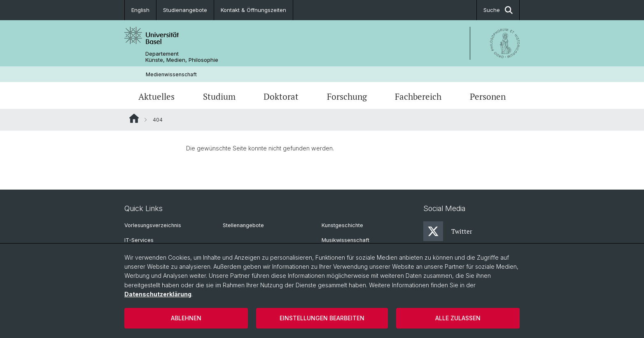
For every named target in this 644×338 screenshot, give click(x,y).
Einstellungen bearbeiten (322, 318)
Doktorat (281, 96)
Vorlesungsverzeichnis (153, 225)
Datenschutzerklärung (158, 294)
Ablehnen (186, 318)
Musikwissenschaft (345, 240)
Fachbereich (418, 96)
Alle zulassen (458, 318)
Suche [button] (498, 10)
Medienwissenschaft (171, 74)
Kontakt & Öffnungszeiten (253, 10)
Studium (219, 96)
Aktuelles (156, 96)
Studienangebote (185, 10)
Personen (488, 96)
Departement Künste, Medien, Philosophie (182, 57)
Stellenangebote (243, 225)
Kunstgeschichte (342, 225)
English (140, 10)
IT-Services (139, 240)
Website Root (134, 118)
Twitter (448, 231)
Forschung (347, 96)
